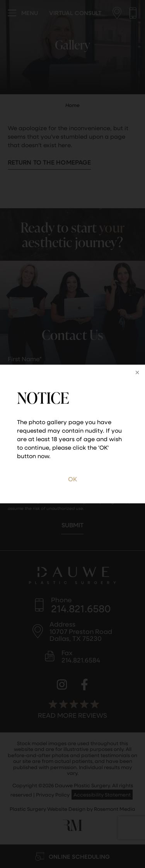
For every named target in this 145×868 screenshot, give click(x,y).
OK (72, 479)
